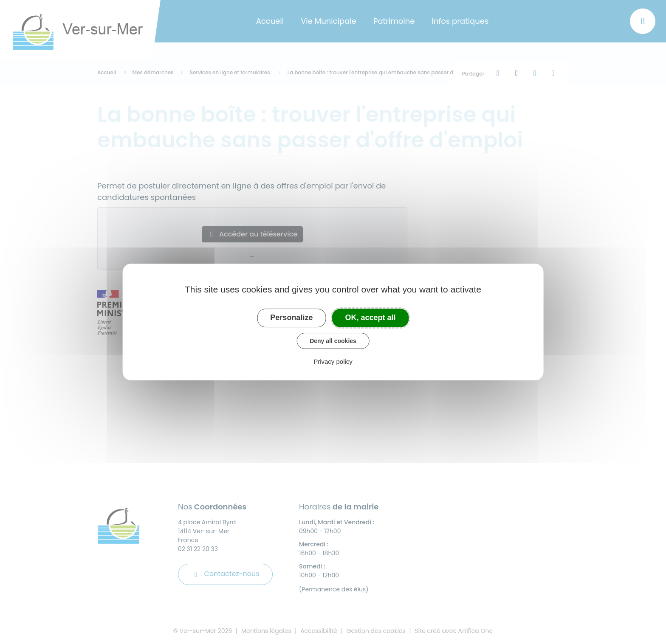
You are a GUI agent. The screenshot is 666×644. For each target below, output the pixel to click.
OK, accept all (371, 318)
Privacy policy (333, 361)
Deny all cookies (333, 341)
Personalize (291, 318)
